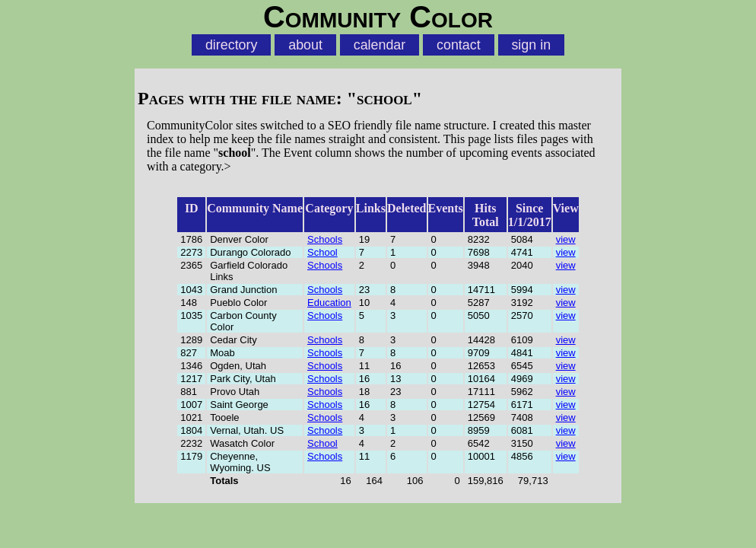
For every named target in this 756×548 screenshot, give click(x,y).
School (322, 252)
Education (329, 303)
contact (459, 45)
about (305, 45)
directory (232, 45)
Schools (325, 239)
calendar (380, 45)
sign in (531, 45)
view (566, 239)
